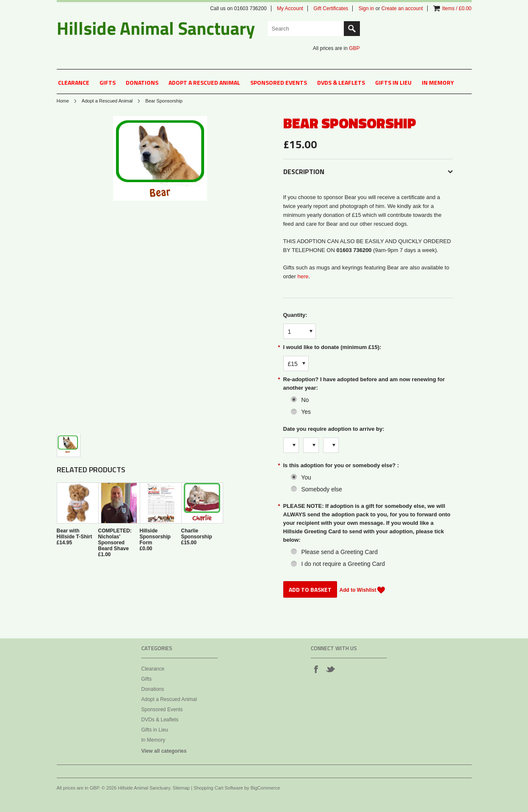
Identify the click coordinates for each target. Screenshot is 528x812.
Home (63, 101)
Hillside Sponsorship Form (155, 537)
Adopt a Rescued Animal (204, 82)
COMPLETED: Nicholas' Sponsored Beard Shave (115, 540)
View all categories (164, 751)
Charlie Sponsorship (197, 534)
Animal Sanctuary (156, 28)
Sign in (366, 8)
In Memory (438, 82)
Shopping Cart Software (218, 788)
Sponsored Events (279, 82)
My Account (290, 8)
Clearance (74, 82)
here (303, 276)
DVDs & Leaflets (341, 82)
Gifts (108, 82)
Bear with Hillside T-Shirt (75, 534)
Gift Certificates (331, 8)
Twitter (330, 669)
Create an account (402, 8)
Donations (142, 82)
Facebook (316, 669)
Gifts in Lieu (393, 82)
